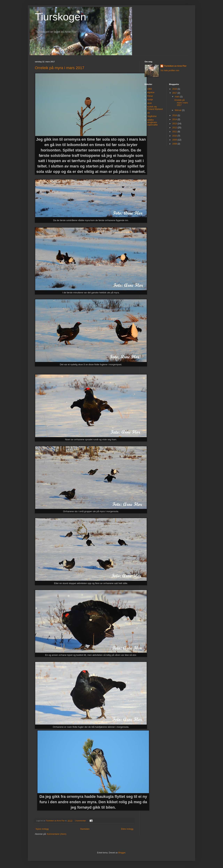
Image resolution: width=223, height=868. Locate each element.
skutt (149, 103)
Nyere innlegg (42, 829)
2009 (175, 140)
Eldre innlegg (127, 829)
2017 (175, 93)
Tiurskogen (61, 17)
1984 (150, 89)
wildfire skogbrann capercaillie (152, 122)
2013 (175, 124)
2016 (175, 115)
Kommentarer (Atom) (57, 834)
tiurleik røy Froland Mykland (155, 108)
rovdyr (150, 100)
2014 (175, 119)
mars (177, 97)
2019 (175, 89)
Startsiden (85, 829)
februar (178, 110)
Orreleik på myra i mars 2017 (60, 68)
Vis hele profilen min (170, 71)
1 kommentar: (81, 821)
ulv (149, 113)
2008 (175, 144)
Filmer (150, 96)
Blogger (122, 853)
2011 (175, 132)
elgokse (151, 92)
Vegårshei (152, 116)
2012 (175, 128)
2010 (175, 136)
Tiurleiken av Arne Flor (175, 66)
